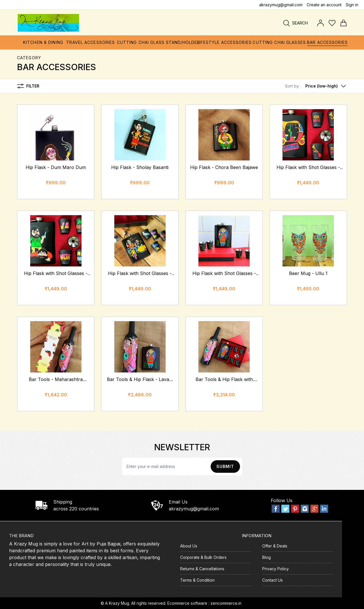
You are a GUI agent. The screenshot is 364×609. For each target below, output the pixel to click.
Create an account (324, 5)
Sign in (352, 5)
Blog (267, 557)
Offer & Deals (275, 546)
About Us (189, 546)
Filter (28, 86)
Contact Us (273, 580)
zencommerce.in (226, 603)
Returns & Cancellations (202, 569)
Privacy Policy (275, 569)
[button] (316, 86)
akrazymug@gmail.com (281, 5)
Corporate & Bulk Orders (203, 557)
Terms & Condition (197, 580)
